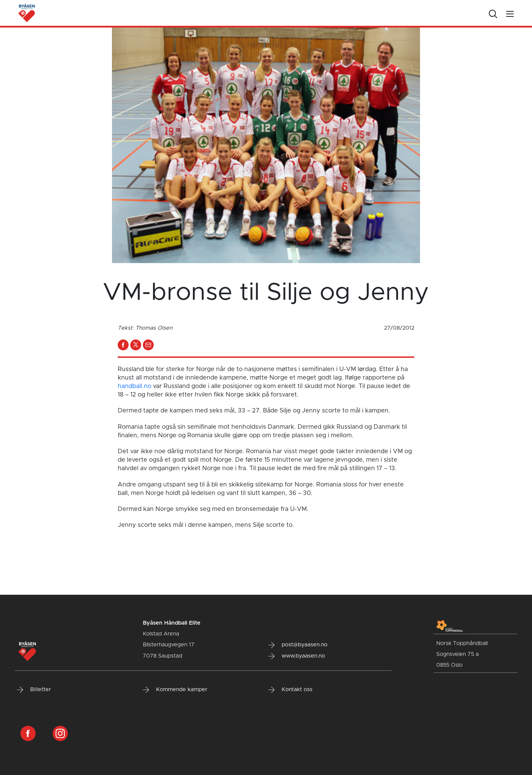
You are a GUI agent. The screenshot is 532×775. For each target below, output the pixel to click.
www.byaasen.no (297, 656)
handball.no (135, 386)
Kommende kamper (175, 690)
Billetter (34, 690)
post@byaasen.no (298, 645)
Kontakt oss (290, 690)
